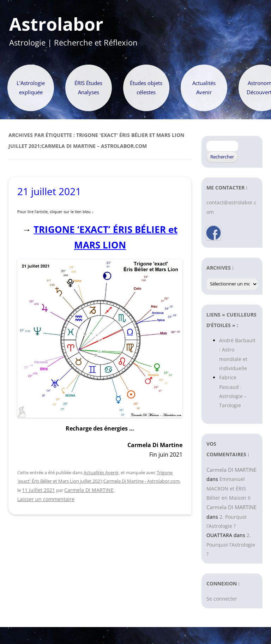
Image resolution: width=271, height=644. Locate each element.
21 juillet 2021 (49, 191)
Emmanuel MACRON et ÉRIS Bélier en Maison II (228, 488)
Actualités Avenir (204, 88)
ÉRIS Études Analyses (88, 88)
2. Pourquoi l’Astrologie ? (231, 544)
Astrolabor (56, 24)
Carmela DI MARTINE (89, 490)
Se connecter (222, 599)
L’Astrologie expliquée (31, 88)
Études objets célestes (146, 88)
